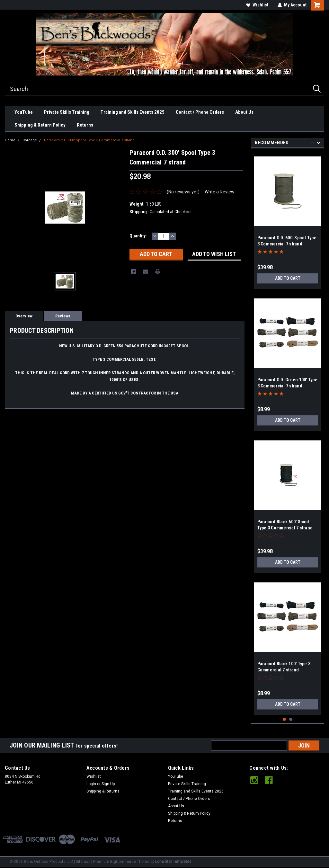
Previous (313, 144)
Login (91, 784)
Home (10, 140)
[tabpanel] (288, 220)
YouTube (24, 112)
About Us (244, 112)
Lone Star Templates (173, 862)
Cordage (30, 140)
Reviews (63, 316)
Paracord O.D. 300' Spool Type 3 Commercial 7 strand (89, 140)
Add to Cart (288, 278)
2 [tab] (291, 719)
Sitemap (83, 862)
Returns (85, 125)
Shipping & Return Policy (40, 125)
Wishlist (257, 5)
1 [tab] (285, 719)
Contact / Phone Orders (200, 112)
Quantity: (138, 236)
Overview (24, 316)
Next (319, 144)
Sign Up (108, 784)
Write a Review (220, 192)
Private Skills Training (67, 112)
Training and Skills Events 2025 (133, 112)
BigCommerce (123, 862)
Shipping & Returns (103, 791)
